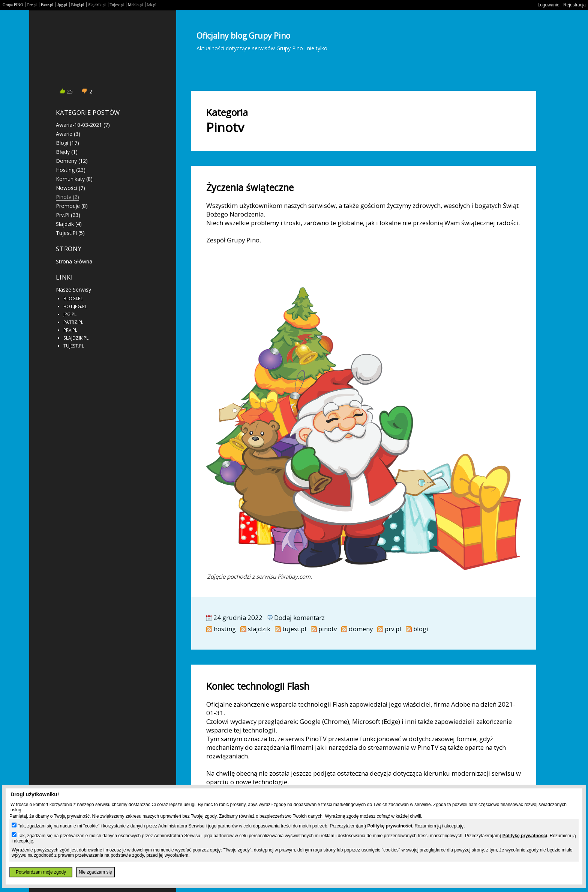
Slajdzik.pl (97, 5)
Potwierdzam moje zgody (41, 872)
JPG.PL (70, 314)
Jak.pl (152, 5)
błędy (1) (67, 152)
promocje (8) (72, 206)
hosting (225, 629)
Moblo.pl (135, 5)
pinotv (328, 629)
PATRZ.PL (73, 322)
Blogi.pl (78, 5)
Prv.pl (32, 5)
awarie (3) (68, 134)
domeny (361, 629)
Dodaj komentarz (299, 617)
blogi (421, 629)
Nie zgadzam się (95, 872)
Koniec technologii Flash (258, 686)
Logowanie (549, 5)
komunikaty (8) (74, 179)
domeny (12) (72, 161)
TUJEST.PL (74, 346)
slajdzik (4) (69, 224)
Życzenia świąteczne (250, 187)
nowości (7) (70, 188)
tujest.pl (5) (70, 233)
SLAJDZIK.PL (76, 338)
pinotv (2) (67, 197)
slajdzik (259, 629)
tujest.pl (294, 629)
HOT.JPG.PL (75, 306)
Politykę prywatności (389, 826)
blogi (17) (67, 143)
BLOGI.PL (73, 298)
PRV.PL (70, 330)
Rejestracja (574, 5)
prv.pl (393, 629)
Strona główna (74, 261)
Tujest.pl (117, 5)
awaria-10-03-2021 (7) (83, 125)
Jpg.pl (62, 5)
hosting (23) (71, 170)
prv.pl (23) (68, 215)
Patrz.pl (47, 5)
